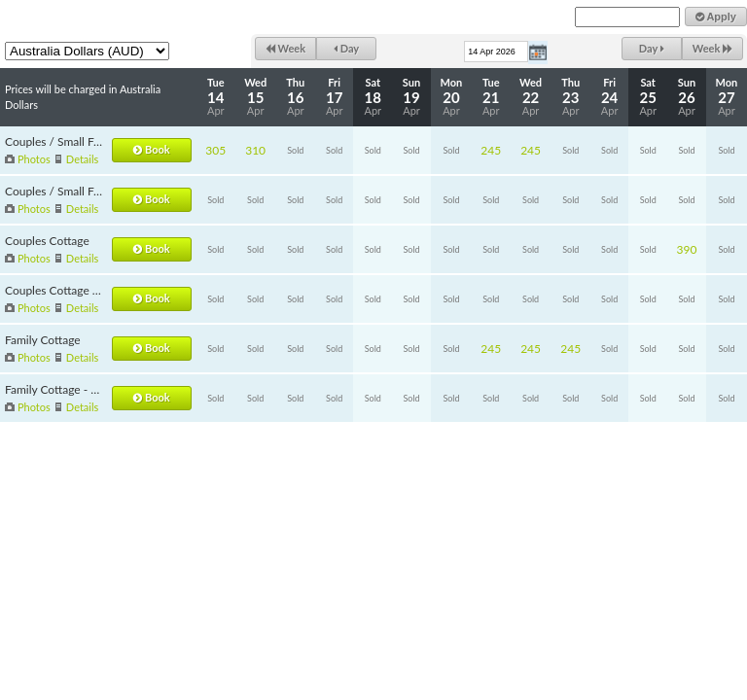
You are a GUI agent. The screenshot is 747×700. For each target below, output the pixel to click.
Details (82, 159)
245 (491, 150)
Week (285, 48)
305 (215, 150)
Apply (716, 17)
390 (687, 249)
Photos (34, 159)
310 (255, 150)
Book (151, 149)
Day (346, 48)
